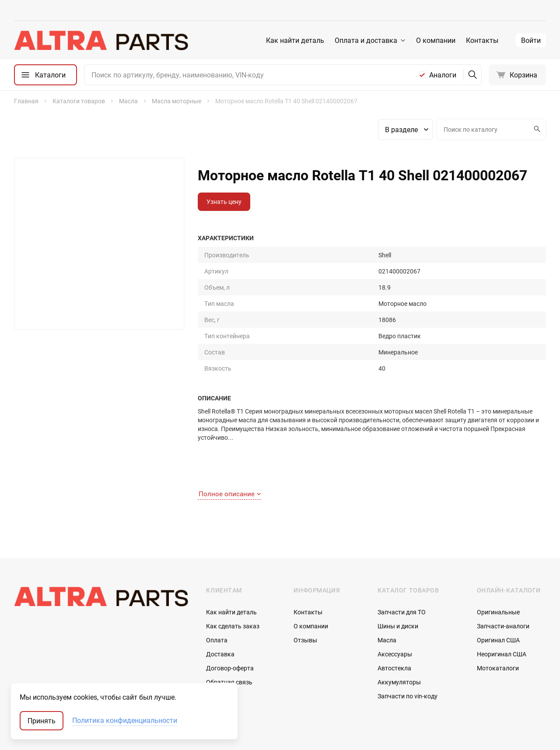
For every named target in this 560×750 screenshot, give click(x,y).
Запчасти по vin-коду (408, 655)
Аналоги (443, 75)
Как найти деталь (295, 40)
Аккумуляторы (399, 641)
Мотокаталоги (498, 627)
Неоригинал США (502, 613)
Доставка (220, 613)
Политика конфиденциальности (125, 721)
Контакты (482, 40)
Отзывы (305, 599)
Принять (42, 721)
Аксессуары (395, 613)
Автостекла (394, 627)
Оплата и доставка (366, 40)
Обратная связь (229, 641)
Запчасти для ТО (402, 571)
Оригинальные (498, 571)
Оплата (217, 599)
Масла (387, 599)
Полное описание (230, 453)
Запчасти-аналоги (503, 585)
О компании (436, 40)
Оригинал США (498, 599)
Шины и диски (398, 585)
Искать (536, 129)
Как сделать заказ (233, 585)
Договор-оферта (230, 627)
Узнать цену (224, 202)
